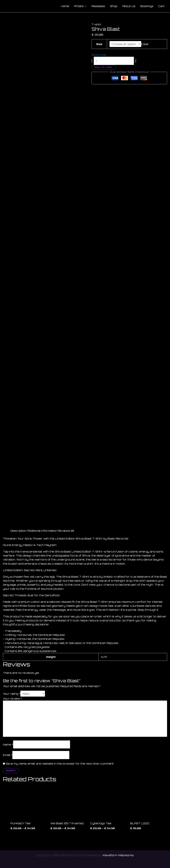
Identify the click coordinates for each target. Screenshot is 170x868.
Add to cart (104, 67)
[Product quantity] (114, 61)
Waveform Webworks (118, 855)
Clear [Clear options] (145, 44)
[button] (85, 6)
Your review (12, 699)
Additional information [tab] (42, 531)
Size (99, 44)
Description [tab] (18, 531)
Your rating (12, 694)
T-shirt (96, 24)
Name (8, 744)
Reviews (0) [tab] (66, 531)
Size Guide (99, 55)
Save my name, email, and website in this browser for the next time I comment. (60, 764)
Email (8, 755)
